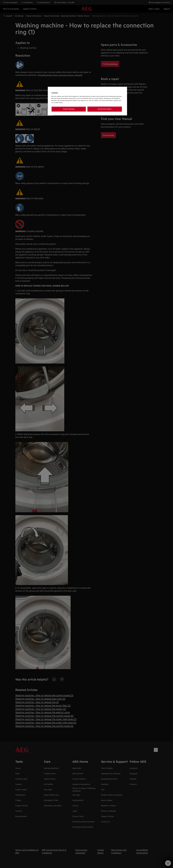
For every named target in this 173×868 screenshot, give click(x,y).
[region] (87, 101)
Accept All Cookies (105, 109)
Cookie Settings (69, 109)
